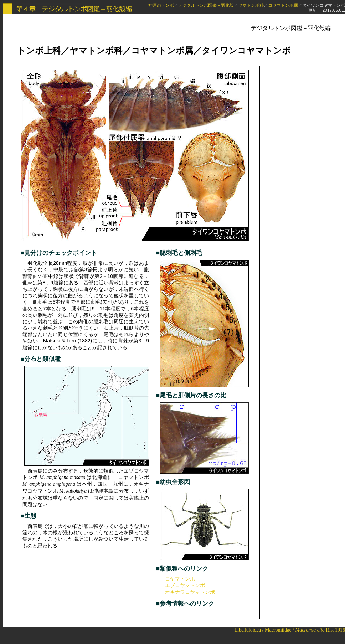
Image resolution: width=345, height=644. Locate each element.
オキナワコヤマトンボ (190, 592)
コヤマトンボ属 (283, 5)
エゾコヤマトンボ (185, 585)
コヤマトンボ (180, 579)
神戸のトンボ (161, 5)
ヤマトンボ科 (251, 5)
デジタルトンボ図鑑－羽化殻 (206, 5)
